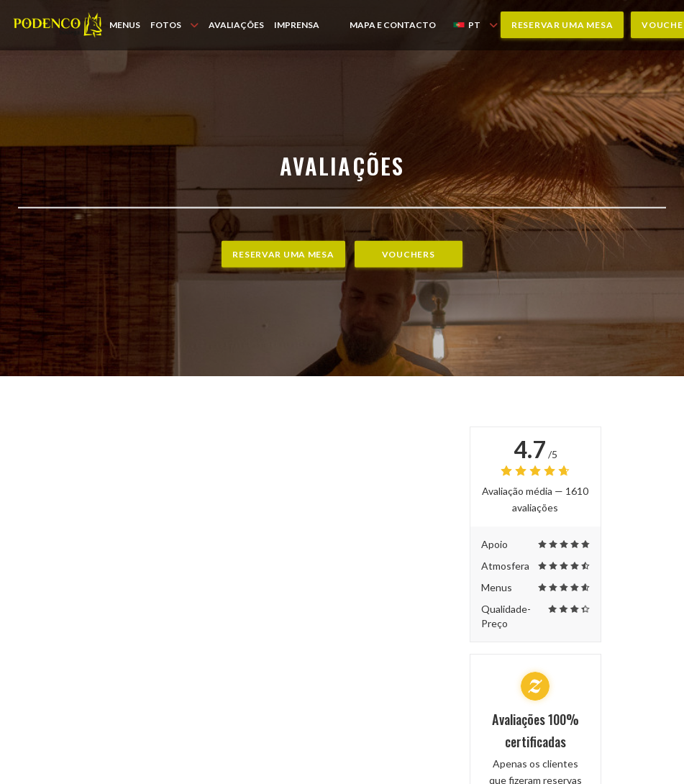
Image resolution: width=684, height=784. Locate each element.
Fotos (174, 25)
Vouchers (409, 254)
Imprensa (297, 25)
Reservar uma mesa (562, 25)
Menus (125, 25)
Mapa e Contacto (393, 25)
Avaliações (236, 25)
